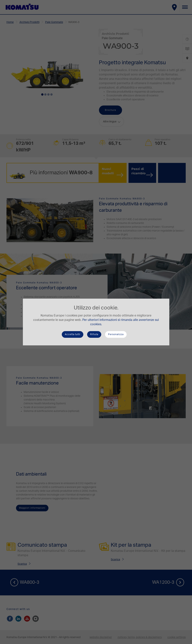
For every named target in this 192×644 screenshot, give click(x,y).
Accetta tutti (73, 334)
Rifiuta (94, 334)
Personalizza (116, 334)
